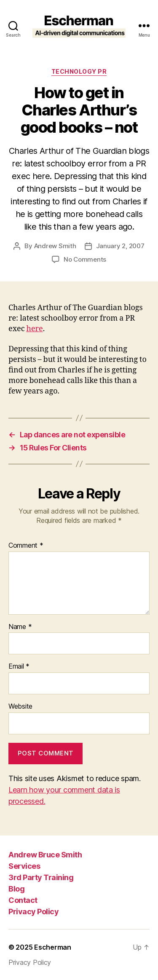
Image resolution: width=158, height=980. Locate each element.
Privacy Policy (33, 912)
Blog (16, 889)
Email (19, 667)
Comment (26, 546)
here (35, 329)
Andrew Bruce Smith (45, 855)
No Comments (85, 259)
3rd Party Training (41, 877)
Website (20, 707)
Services (24, 866)
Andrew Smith (55, 246)
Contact (23, 900)
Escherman (53, 947)
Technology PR (79, 71)
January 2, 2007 (120, 246)
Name (20, 627)
